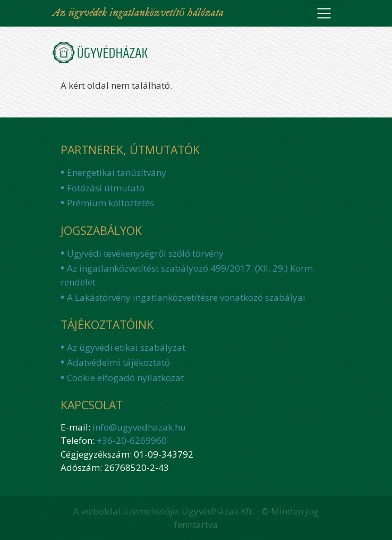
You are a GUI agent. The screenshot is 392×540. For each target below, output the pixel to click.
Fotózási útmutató (106, 188)
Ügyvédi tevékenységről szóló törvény (145, 253)
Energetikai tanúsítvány (117, 172)
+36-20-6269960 (132, 440)
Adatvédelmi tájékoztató (118, 362)
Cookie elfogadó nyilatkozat (125, 378)
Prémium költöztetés (110, 203)
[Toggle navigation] (324, 13)
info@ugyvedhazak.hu (139, 427)
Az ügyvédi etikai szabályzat (126, 347)
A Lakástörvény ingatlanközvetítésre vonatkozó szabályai (186, 297)
